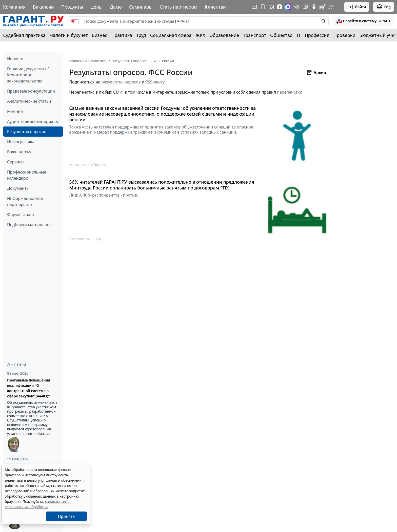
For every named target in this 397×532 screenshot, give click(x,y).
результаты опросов (121, 82)
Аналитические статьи (29, 101)
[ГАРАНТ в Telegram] (297, 7)
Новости (15, 59)
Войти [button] (357, 7)
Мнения (15, 111)
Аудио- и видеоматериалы (33, 121)
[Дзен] (280, 7)
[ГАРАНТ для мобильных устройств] (263, 7)
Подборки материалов (29, 225)
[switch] (75, 21)
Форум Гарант (21, 215)
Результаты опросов (27, 132)
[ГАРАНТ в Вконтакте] (271, 7)
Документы (18, 188)
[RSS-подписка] (331, 7)
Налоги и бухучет (69, 35)
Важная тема (20, 152)
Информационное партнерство (25, 201)
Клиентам (216, 7)
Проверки (344, 35)
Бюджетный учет (378, 35)
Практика (122, 35)
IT (299, 35)
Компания (14, 7)
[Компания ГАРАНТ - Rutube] (323, 7)
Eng (384, 7)
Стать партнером (179, 7)
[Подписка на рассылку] (254, 7)
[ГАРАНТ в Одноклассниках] (314, 7)
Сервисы (16, 162)
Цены (96, 7)
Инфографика (21, 142)
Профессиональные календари (27, 175)
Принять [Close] (66, 516)
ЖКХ (201, 35)
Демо (116, 7)
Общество (281, 35)
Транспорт (255, 35)
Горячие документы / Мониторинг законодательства (28, 75)
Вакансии (43, 7)
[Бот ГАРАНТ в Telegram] (305, 7)
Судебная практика (24, 35)
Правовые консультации (31, 91)
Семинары (141, 7)
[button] (363, 21)
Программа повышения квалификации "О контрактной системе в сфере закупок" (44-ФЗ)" (29, 388)
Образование (224, 35)
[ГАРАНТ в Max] (288, 7)
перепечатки (290, 92)
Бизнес (99, 35)
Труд (141, 35)
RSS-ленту (155, 82)
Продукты (72, 7)
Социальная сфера (171, 35)
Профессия (317, 35)
